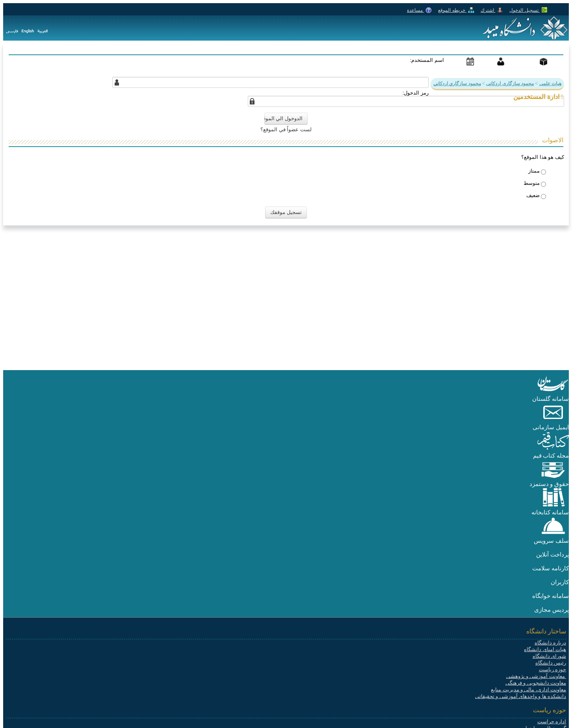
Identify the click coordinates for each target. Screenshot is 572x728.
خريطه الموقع (456, 10)
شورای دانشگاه (549, 656)
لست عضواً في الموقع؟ (286, 129)
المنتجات (531, 61)
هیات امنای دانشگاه (545, 649)
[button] (553, 392)
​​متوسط (532, 183)
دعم (494, 61)
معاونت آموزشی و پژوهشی (536, 676)
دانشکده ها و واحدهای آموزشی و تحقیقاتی (521, 696)
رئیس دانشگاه (551, 663)
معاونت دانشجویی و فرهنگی (536, 683)
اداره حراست (552, 721)
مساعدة (419, 10)
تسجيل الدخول (528, 10)
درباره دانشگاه (550, 643)
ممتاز (534, 171)
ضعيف (533, 195)
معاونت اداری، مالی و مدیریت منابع (528, 690)
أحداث (461, 61)
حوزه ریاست (552, 669)
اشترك (492, 10)
